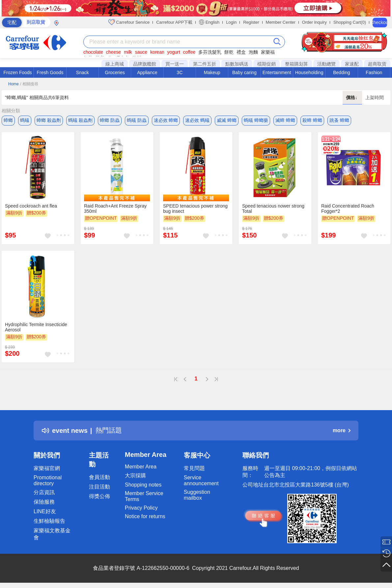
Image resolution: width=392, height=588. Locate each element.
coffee (189, 52)
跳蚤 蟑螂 (339, 120)
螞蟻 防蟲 (137, 120)
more (342, 430)
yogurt (174, 52)
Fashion (374, 72)
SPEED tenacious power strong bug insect (195, 209)
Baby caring (244, 72)
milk (128, 52)
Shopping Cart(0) (350, 22)
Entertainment (277, 72)
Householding (309, 72)
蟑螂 (8, 120)
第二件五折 (205, 64)
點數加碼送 (237, 64)
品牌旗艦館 (145, 64)
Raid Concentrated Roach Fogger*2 (348, 209)
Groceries (115, 72)
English (209, 22)
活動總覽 (326, 64)
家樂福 (268, 52)
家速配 (352, 64)
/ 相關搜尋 (29, 84)
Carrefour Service (129, 22)
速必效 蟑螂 (166, 120)
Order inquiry (314, 22)
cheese (113, 52)
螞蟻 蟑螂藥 (256, 120)
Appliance (147, 72)
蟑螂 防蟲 (110, 120)
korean (157, 52)
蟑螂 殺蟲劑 (49, 120)
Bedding (341, 72)
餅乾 (229, 52)
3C (180, 72)
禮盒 (241, 52)
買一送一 (175, 64)
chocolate (93, 52)
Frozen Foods (17, 72)
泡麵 (253, 52)
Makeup (212, 72)
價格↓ (352, 98)
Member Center (281, 22)
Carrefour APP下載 (174, 22)
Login (231, 22)
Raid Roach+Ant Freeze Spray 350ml (115, 209)
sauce (141, 52)
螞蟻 (25, 120)
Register (251, 22)
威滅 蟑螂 (227, 120)
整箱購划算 (296, 64)
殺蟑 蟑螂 (312, 120)
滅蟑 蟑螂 (285, 120)
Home (14, 84)
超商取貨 (377, 64)
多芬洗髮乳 (210, 52)
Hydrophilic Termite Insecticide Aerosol (36, 327)
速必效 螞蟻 (197, 120)
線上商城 (115, 64)
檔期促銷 (266, 64)
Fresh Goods (50, 72)
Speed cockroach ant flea (31, 206)
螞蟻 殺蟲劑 (80, 120)
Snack (83, 72)
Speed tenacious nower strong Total (273, 209)
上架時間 (375, 98)
